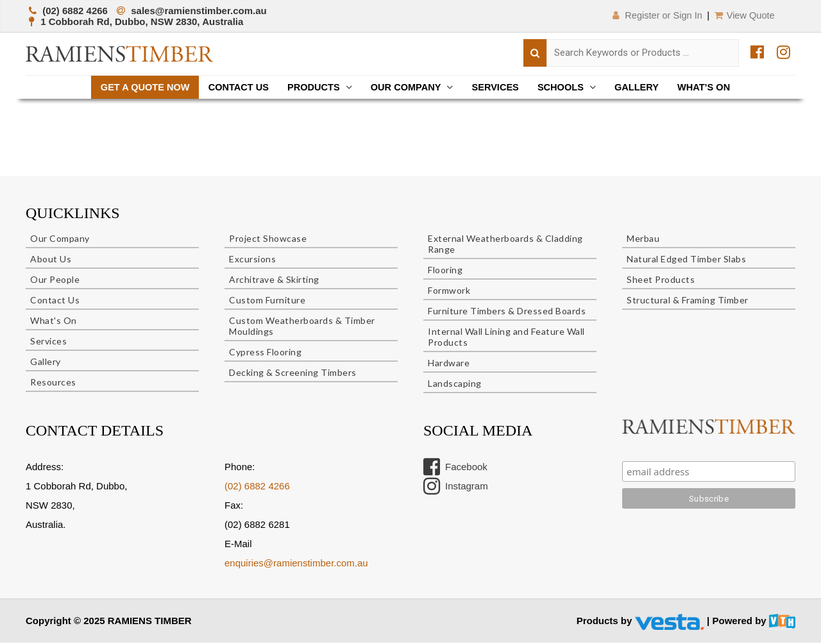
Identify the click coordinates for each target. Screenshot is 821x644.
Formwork (449, 292)
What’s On (712, 88)
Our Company (406, 88)
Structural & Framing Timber (688, 302)
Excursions (252, 261)
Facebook (455, 469)
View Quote (744, 15)
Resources (53, 384)
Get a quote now (137, 88)
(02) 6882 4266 (257, 488)
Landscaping (455, 385)
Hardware (449, 365)
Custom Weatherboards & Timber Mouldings (302, 328)
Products (311, 88)
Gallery (643, 88)
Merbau (643, 240)
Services (498, 88)
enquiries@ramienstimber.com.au (296, 565)
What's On (54, 322)
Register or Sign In (651, 15)
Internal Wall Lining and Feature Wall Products (506, 339)
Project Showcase (268, 240)
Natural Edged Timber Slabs (686, 261)
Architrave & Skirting (274, 281)
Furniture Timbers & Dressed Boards (507, 313)
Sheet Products (661, 281)
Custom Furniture (267, 302)
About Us (51, 261)
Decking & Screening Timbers (293, 374)
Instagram (456, 488)
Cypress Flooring (265, 354)
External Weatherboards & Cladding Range (505, 246)
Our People (55, 281)
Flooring (445, 272)
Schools (565, 88)
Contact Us (233, 88)
